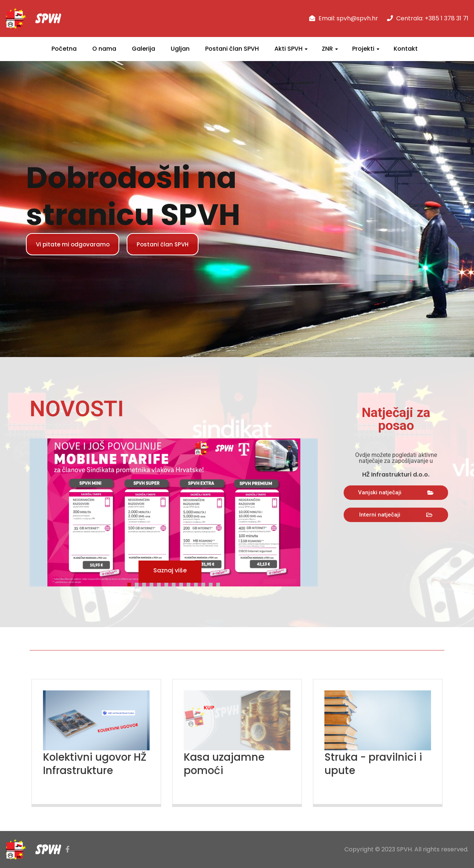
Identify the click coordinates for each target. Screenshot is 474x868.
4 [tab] (153, 583)
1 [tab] (131, 583)
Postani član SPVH (232, 49)
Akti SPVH (288, 49)
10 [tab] (198, 583)
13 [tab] (220, 583)
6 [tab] (168, 583)
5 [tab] (161, 583)
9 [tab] (190, 583)
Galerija (143, 49)
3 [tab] (146, 583)
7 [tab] (176, 583)
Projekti (363, 49)
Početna (64, 49)
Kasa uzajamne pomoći (226, 764)
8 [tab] (183, 583)
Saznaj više (170, 571)
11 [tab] (205, 583)
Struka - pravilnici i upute (377, 764)
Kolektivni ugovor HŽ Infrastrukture (91, 764)
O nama (104, 49)
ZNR (327, 49)
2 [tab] (138, 583)
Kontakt (406, 49)
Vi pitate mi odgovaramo (76, 244)
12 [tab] (213, 583)
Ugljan (180, 49)
